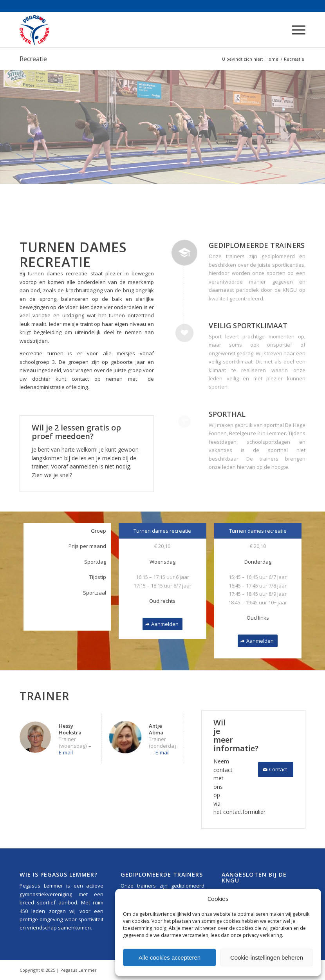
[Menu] (295, 30)
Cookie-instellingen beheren (267, 957)
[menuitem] (295, 30)
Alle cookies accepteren (170, 957)
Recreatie (33, 59)
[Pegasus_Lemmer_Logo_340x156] (58, 30)
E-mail (66, 752)
